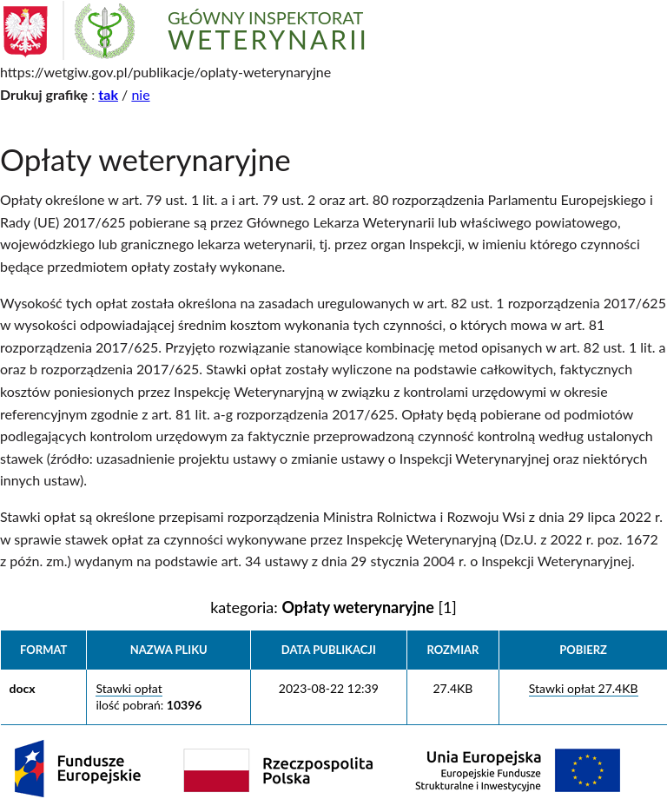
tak (108, 94)
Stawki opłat (129, 688)
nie (140, 94)
